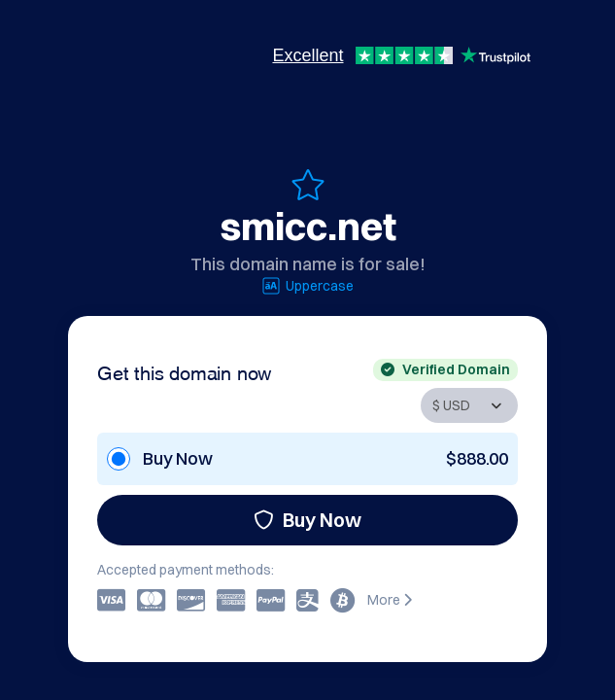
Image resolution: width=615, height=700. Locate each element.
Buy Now (307, 520)
